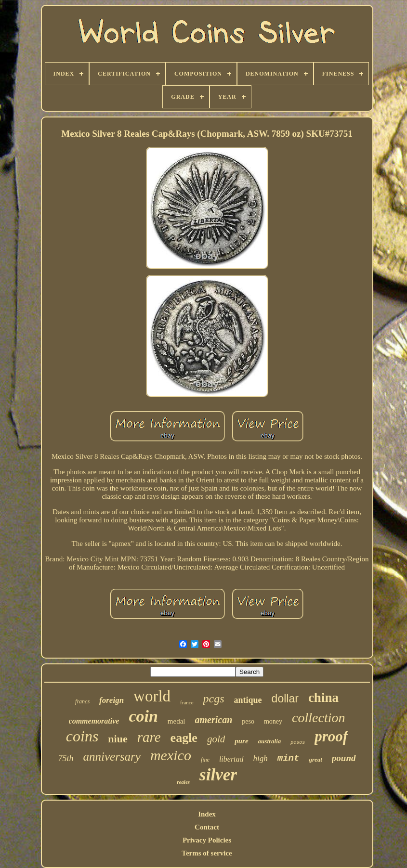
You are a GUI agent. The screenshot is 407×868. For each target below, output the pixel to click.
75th (66, 758)
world (152, 696)
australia (270, 741)
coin (143, 716)
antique (248, 700)
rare (149, 737)
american (214, 720)
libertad (231, 759)
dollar (285, 699)
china (323, 698)
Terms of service (207, 853)
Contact (207, 827)
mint (289, 758)
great (315, 759)
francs (82, 701)
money (273, 721)
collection (318, 718)
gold (216, 739)
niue (118, 739)
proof (331, 736)
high (261, 758)
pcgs (214, 699)
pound (344, 758)
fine (205, 760)
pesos (298, 743)
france (187, 702)
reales (183, 782)
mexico (171, 755)
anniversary (112, 757)
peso (248, 721)
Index (207, 814)
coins (82, 736)
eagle (184, 738)
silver (218, 775)
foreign (112, 700)
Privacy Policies (207, 840)
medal (177, 721)
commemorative (94, 721)
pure (241, 741)
